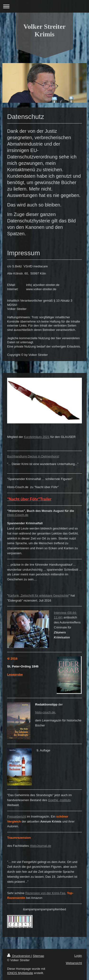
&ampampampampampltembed (44, 909)
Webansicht (74, 963)
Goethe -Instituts (59, 800)
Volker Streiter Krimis (45, 30)
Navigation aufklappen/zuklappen (44, 6)
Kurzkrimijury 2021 (37, 437)
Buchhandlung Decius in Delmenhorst (33, 456)
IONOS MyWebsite (20, 973)
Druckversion (19, 956)
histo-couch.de (45, 712)
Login (78, 956)
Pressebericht (16, 816)
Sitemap (38, 956)
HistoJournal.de (40, 846)
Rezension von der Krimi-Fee (45, 893)
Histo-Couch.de (18, 515)
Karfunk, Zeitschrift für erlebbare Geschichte (38, 595)
